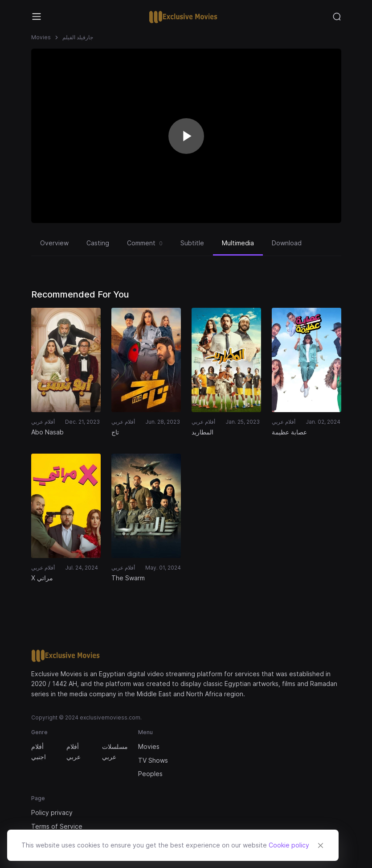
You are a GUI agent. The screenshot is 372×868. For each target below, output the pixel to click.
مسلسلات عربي (114, 751)
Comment (145, 243)
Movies (41, 37)
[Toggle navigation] (37, 17)
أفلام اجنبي (39, 751)
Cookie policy (289, 845)
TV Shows (153, 760)
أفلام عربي (74, 751)
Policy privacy (52, 812)
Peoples (150, 774)
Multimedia (238, 243)
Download (287, 243)
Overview (54, 243)
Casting (98, 243)
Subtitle (192, 243)
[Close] (320, 845)
